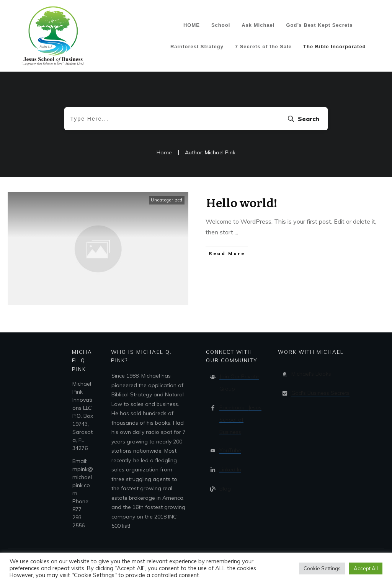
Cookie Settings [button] (322, 568)
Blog (225, 489)
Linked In (230, 469)
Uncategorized (167, 200)
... (236, 232)
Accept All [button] (366, 568)
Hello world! (242, 202)
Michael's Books (311, 374)
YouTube (230, 450)
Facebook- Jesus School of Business (240, 420)
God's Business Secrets (320, 393)
